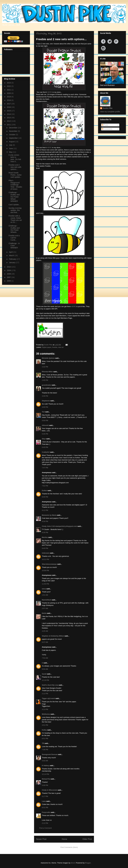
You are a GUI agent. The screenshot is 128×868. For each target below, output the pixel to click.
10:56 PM (45, 570)
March (12, 255)
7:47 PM (45, 468)
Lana (44, 801)
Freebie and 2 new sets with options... (15, 167)
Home (65, 839)
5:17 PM (45, 796)
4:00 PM (45, 407)
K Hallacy (46, 766)
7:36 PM (45, 750)
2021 (9, 90)
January (12, 263)
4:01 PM (45, 725)
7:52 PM (45, 486)
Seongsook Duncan (50, 754)
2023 (9, 83)
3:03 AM (45, 761)
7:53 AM (45, 658)
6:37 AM (45, 642)
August (12, 142)
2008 (9, 274)
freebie (55, 347)
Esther (44, 491)
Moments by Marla (49, 515)
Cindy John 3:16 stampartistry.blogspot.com (59, 526)
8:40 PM (45, 497)
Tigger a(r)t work (48, 698)
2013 (9, 118)
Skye (44, 439)
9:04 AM (45, 669)
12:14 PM (45, 774)
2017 (9, 104)
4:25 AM (45, 631)
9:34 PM (45, 521)
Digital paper (47, 347)
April (11, 252)
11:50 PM (45, 584)
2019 (9, 97)
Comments (107, 129)
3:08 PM (45, 785)
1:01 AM (45, 595)
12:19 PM (45, 680)
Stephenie (46, 401)
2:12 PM (45, 694)
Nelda (44, 613)
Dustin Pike (48, 345)
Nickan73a (46, 779)
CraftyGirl (46, 452)
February (13, 259)
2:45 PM (45, 380)
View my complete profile (110, 112)
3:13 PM (45, 709)
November (13, 131)
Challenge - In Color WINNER (14, 246)
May (11, 152)
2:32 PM (45, 367)
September (14, 138)
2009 (9, 270)
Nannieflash (47, 600)
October (12, 135)
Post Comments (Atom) (69, 847)
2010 (9, 267)
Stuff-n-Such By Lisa (50, 685)
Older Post (87, 839)
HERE (50, 92)
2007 (9, 277)
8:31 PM (45, 807)
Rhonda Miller (47, 372)
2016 (9, 107)
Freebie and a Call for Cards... (14, 238)
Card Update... (14, 205)
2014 (9, 114)
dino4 (73, 863)
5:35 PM (45, 434)
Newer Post (41, 839)
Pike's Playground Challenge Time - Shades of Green (15, 185)
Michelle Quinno (48, 358)
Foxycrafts (46, 812)
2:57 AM (45, 608)
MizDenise (46, 714)
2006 (9, 281)
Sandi (44, 674)
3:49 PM (45, 396)
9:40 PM (45, 548)
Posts (105, 125)
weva (44, 589)
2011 (9, 125)
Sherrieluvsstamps (49, 564)
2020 (9, 93)
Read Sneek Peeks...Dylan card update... (15, 175)
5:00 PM (45, 420)
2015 (9, 111)
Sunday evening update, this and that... (15, 210)
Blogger (88, 863)
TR (43, 743)
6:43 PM (45, 447)
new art (61, 347)
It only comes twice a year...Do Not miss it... (15, 158)
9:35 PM (45, 532)
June (11, 148)
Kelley (44, 730)
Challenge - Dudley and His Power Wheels (14, 229)
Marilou (45, 537)
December (13, 128)
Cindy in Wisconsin (50, 790)
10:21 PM (45, 559)
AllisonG (45, 425)
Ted (43, 412)
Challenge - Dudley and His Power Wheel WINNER (14, 197)
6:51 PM (45, 738)
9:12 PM (45, 510)
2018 (9, 100)
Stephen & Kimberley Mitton (53, 636)
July (11, 145)
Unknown (46, 553)
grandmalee (47, 385)
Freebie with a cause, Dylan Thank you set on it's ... (15, 219)
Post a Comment (46, 828)
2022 (9, 86)
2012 (9, 121)
